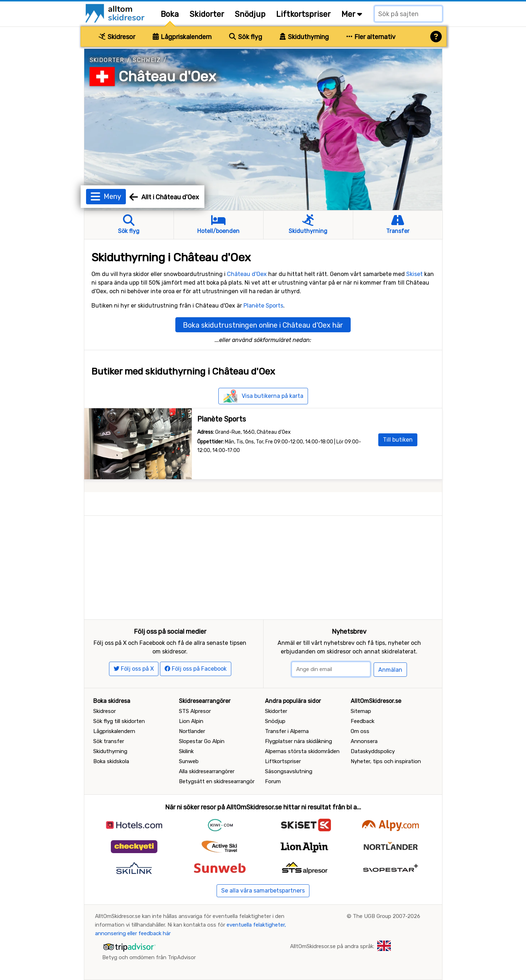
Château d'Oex (167, 77)
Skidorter (207, 14)
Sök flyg (246, 37)
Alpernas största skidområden (302, 751)
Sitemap (361, 711)
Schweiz (147, 60)
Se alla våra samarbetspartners (263, 891)
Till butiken (398, 440)
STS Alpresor (195, 711)
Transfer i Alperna (287, 731)
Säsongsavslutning (289, 771)
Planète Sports (263, 306)
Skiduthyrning (304, 37)
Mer (352, 14)
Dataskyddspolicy (373, 751)
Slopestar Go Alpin (202, 741)
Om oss (360, 731)
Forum (273, 781)
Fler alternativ (371, 37)
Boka (170, 14)
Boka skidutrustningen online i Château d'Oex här (263, 325)
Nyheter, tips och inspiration (386, 761)
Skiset (414, 274)
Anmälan (390, 670)
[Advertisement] (263, 566)
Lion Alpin (191, 721)
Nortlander (192, 731)
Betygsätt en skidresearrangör (217, 781)
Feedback (362, 721)
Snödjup (250, 14)
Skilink (186, 751)
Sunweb (189, 761)
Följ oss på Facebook (196, 669)
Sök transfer (109, 741)
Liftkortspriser (303, 14)
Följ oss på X (134, 669)
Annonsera (364, 741)
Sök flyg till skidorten (119, 721)
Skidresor (117, 37)
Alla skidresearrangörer (207, 771)
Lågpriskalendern (182, 37)
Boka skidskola (111, 761)
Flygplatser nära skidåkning (298, 741)
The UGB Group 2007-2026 (387, 916)
